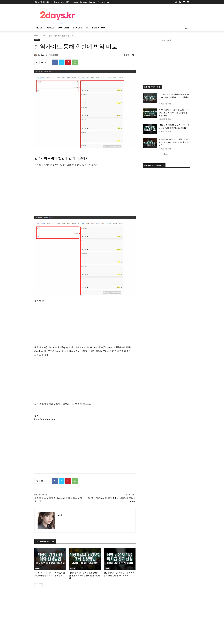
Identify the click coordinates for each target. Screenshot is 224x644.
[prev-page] (36, 585)
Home (37, 36)
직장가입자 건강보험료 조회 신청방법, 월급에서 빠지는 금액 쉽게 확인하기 (84, 576)
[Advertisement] (135, 15)
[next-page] (41, 585)
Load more (166, 154)
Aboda (44, 36)
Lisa (42, 55)
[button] (186, 28)
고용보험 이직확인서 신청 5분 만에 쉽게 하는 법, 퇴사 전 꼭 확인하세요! (174, 142)
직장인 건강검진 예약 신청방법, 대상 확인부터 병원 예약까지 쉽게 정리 (174, 97)
